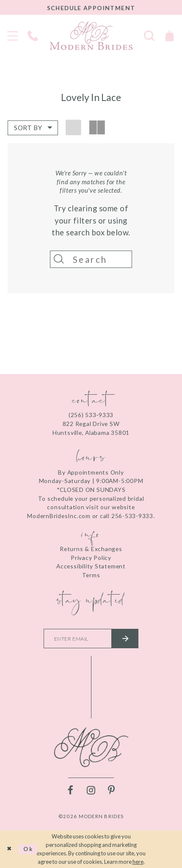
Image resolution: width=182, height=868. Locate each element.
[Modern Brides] (91, 35)
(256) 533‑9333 (91, 415)
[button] (33, 128)
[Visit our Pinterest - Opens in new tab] (112, 791)
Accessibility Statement (91, 566)
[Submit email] (125, 639)
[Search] (91, 259)
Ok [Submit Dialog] (28, 849)
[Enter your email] (91, 639)
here (138, 862)
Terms (91, 575)
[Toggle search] (149, 35)
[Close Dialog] (9, 849)
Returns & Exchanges (91, 549)
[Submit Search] (59, 259)
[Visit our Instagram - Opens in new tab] (91, 791)
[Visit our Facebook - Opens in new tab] (70, 791)
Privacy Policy (91, 558)
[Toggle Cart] (169, 35)
